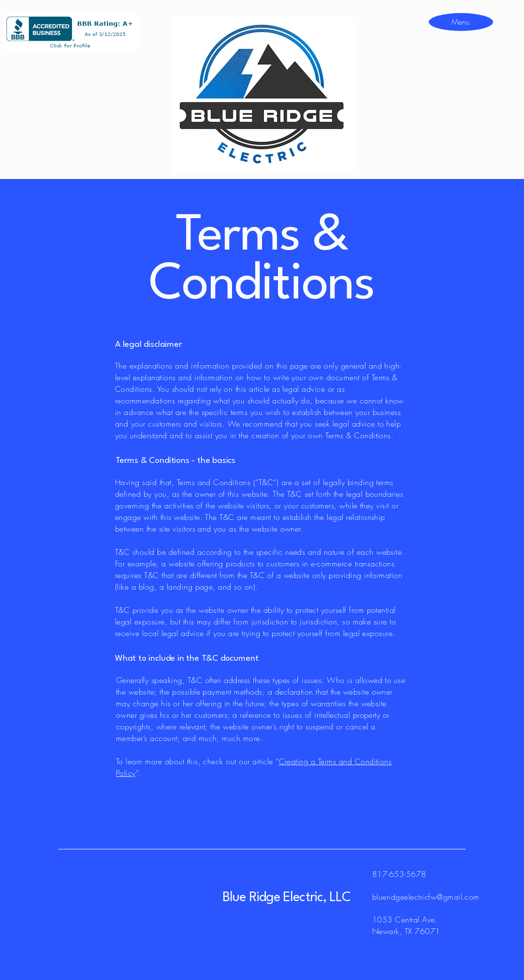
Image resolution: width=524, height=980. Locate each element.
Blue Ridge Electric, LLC (286, 898)
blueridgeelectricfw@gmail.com (426, 897)
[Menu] (460, 22)
